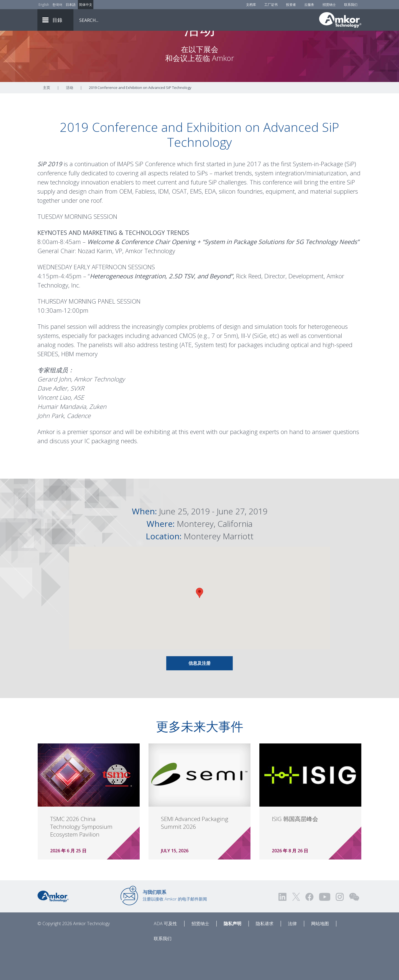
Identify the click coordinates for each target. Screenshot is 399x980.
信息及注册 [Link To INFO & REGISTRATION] (199, 694)
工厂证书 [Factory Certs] (271, 5)
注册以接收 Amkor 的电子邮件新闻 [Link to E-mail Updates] (175, 926)
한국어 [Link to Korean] (57, 5)
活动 (70, 118)
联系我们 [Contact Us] (351, 5)
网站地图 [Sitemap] (320, 954)
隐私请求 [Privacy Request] (265, 954)
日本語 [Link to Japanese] (71, 5)
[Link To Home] (340, 20)
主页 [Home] (47, 118)
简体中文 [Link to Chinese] (86, 5)
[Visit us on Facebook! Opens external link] (309, 928)
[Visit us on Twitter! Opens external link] (296, 928)
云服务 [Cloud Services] (309, 5)
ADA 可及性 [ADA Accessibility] (165, 954)
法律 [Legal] (292, 954)
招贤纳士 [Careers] (329, 5)
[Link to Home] (53, 927)
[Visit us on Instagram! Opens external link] (340, 928)
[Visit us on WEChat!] (354, 928)
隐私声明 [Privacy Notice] (232, 954)
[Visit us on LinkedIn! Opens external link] (283, 928)
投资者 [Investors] (291, 5)
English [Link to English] (44, 5)
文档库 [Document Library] (251, 5)
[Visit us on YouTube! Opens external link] (324, 928)
